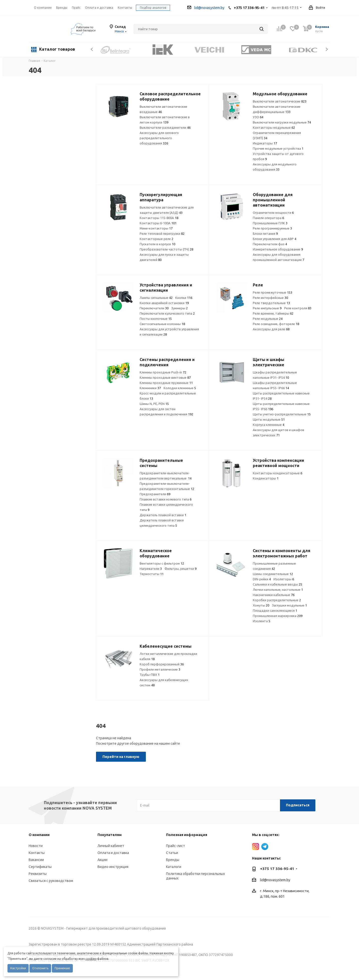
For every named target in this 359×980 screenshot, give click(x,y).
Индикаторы (265, 143)
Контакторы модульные (274, 127)
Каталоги (174, 867)
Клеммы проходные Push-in (163, 372)
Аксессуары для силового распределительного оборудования (159, 138)
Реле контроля (298, 308)
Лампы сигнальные (156, 298)
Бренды (173, 860)
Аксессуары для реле (271, 329)
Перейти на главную (121, 757)
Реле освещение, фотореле (276, 324)
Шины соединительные (273, 574)
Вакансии (36, 860)
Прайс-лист (176, 846)
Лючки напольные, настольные (278, 590)
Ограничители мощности (273, 213)
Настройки (18, 968)
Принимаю (62, 968)
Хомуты (261, 605)
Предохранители (155, 494)
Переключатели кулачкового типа (167, 313)
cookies (91, 959)
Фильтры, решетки (180, 569)
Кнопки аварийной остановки (164, 303)
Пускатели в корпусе (157, 244)
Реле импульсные (267, 308)
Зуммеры (179, 308)
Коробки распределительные (277, 600)
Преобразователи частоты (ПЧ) (166, 249)
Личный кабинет (111, 846)
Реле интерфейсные (270, 298)
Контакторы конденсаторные (277, 473)
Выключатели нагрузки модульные (282, 122)
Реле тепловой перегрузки (162, 234)
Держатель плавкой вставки (163, 515)
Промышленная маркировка (278, 616)
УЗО (258, 117)
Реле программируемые (272, 228)
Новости (36, 846)
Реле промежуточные (272, 292)
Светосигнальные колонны (162, 324)
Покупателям (110, 835)
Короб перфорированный (162, 664)
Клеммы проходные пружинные (166, 383)
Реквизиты (38, 874)
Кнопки (184, 298)
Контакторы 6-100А (158, 223)
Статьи (172, 853)
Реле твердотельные (271, 303)
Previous (92, 49)
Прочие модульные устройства (278, 148)
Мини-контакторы (156, 228)
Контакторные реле (156, 239)
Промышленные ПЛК (270, 223)
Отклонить (40, 968)
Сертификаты (40, 867)
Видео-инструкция (113, 867)
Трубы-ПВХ (150, 675)
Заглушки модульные (289, 605)
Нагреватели (151, 569)
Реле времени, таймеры (273, 313)
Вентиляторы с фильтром (162, 563)
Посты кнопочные (156, 319)
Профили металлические (160, 669)
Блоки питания (265, 234)
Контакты (37, 853)
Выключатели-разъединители (165, 127)
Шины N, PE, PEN (154, 404)
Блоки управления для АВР (274, 239)
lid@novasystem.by (206, 8)
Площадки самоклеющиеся (275, 611)
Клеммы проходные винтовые (165, 377)
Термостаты (152, 574)
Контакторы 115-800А (159, 218)
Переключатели (154, 308)
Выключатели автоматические (280, 101)
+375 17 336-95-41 (249, 8)
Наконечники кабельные (274, 595)
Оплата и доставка (113, 853)
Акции (102, 860)
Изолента (262, 621)
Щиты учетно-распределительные (282, 414)
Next (327, 49)
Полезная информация (187, 835)
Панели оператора (268, 218)
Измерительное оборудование (278, 249)
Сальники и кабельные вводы (277, 584)
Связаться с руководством (51, 881)
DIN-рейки (262, 579)
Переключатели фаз (270, 244)
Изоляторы (284, 579)
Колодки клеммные (180, 388)
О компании (43, 8)
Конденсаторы (266, 478)
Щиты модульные (269, 419)
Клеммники (150, 388)
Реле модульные (268, 319)
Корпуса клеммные (269, 425)
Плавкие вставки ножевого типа (166, 499)
